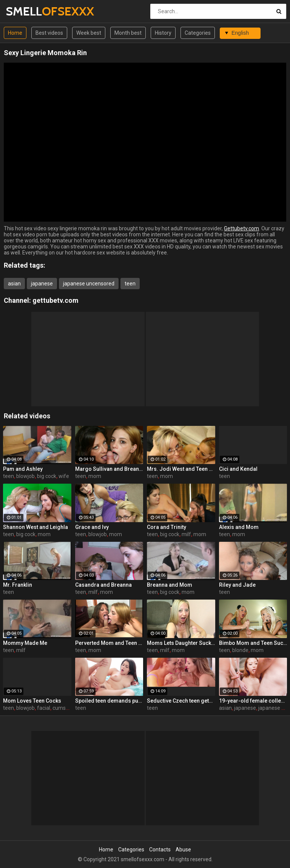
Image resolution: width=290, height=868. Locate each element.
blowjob (25, 476)
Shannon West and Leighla (35, 527)
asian (14, 284)
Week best (89, 33)
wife (64, 476)
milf (186, 534)
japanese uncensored (89, 284)
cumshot (63, 708)
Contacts (160, 849)
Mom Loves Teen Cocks (32, 701)
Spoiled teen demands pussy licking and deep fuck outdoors (109, 701)
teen (130, 284)
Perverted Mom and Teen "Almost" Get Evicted (109, 643)
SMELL (25, 11)
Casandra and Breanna (103, 585)
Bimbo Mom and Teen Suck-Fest (253, 643)
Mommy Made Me (25, 643)
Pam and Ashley (23, 469)
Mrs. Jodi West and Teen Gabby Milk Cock (181, 469)
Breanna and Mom (170, 585)
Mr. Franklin (18, 585)
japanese (42, 284)
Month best (128, 33)
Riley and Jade (237, 585)
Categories (198, 33)
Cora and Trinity (167, 527)
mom (95, 476)
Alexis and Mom (239, 527)
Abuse (183, 849)
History (163, 33)
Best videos (49, 33)
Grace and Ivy (92, 527)
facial (44, 708)
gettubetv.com (56, 300)
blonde (240, 650)
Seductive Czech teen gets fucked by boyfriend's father (181, 701)
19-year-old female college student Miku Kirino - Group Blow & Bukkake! (253, 701)
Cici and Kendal (238, 469)
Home (15, 33)
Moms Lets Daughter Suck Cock (181, 643)
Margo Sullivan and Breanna (109, 469)
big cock (47, 476)
